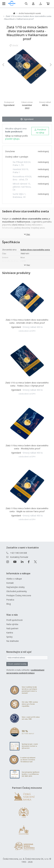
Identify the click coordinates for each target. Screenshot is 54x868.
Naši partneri (12, 628)
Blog (8, 604)
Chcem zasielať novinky (17, 664)
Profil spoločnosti (14, 620)
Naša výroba (12, 624)
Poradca (10, 600)
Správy (9, 637)
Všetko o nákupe (14, 579)
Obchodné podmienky (17, 591)
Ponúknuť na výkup (40, 131)
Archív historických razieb (30, 13)
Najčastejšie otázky (15, 587)
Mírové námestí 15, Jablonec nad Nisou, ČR (22, 187)
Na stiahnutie (13, 641)
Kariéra (10, 633)
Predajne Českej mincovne (19, 595)
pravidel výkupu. (13, 139)
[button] (6, 65)
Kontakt (10, 583)
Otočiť (14, 47)
